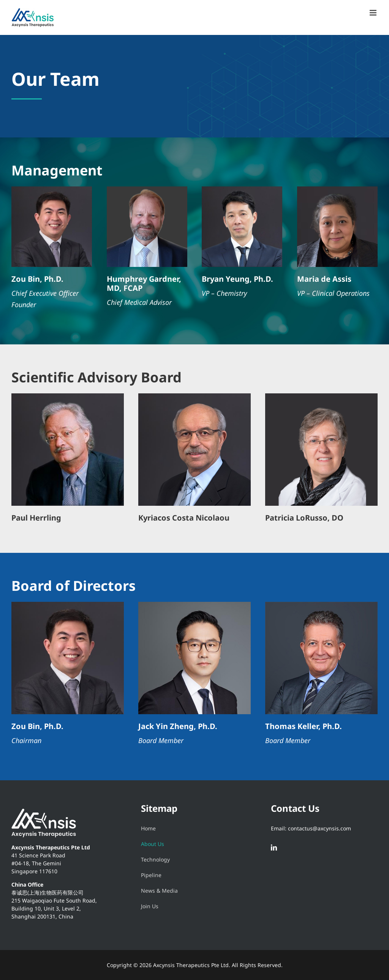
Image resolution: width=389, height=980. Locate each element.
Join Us (150, 906)
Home (148, 828)
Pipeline (151, 875)
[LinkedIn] (274, 847)
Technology (155, 859)
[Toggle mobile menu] (374, 13)
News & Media (159, 891)
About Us (153, 844)
